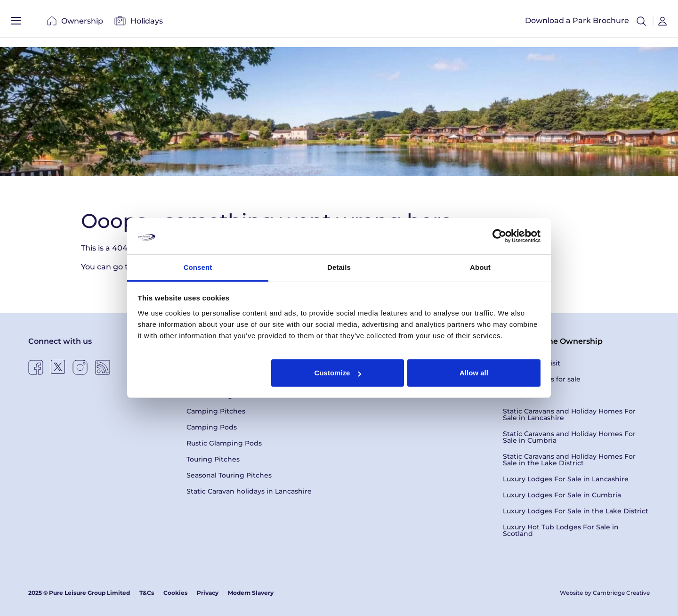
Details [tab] (339, 267)
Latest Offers (525, 395)
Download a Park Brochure (577, 23)
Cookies (175, 593)
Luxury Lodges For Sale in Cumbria (562, 495)
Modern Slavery (251, 593)
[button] (641, 24)
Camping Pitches (216, 411)
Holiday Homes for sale (542, 379)
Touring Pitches (213, 459)
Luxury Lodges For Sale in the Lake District (576, 511)
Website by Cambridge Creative (605, 593)
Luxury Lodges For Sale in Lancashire (566, 479)
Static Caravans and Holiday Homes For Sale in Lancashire (569, 414)
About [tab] (480, 267)
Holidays (139, 23)
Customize (338, 373)
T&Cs (147, 593)
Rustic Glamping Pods (224, 443)
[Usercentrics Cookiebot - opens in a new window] (499, 236)
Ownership (75, 23)
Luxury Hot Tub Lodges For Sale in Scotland (561, 530)
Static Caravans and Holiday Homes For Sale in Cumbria (569, 437)
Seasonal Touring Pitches (229, 475)
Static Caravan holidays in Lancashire (249, 491)
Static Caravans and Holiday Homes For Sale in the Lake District (569, 460)
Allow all (474, 373)
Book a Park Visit (532, 363)
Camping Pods (212, 427)
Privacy (208, 593)
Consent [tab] (198, 267)
